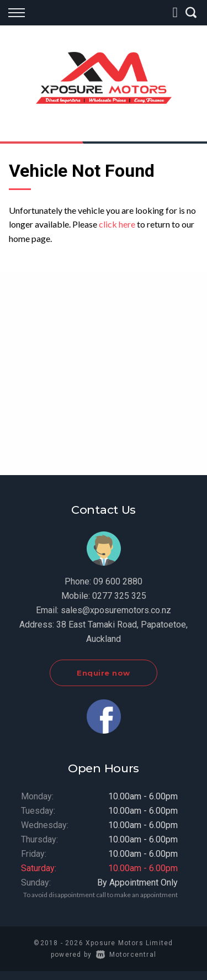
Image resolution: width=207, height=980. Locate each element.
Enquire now (104, 673)
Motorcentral (126, 955)
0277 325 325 (119, 596)
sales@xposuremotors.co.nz (116, 610)
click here (117, 224)
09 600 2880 (118, 581)
